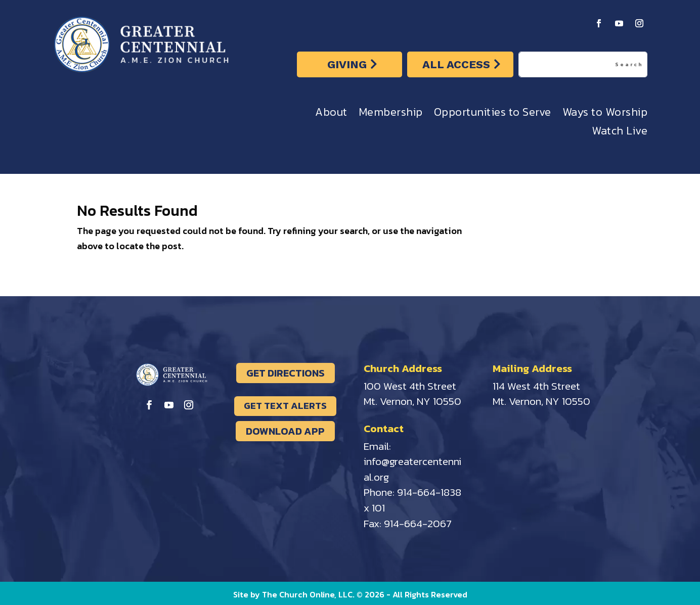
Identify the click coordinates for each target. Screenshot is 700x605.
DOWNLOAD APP (285, 431)
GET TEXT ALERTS (285, 406)
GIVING (347, 64)
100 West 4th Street (410, 386)
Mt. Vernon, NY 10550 (412, 401)
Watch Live (620, 133)
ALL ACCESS (456, 64)
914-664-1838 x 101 (412, 500)
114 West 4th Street (536, 386)
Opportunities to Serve (493, 114)
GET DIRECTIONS (286, 373)
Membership (391, 114)
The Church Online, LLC (307, 594)
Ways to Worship (605, 114)
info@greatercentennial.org (412, 469)
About (331, 114)
